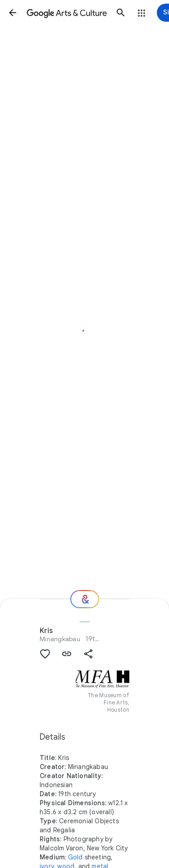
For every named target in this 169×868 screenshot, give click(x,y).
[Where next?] (85, 599)
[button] (13, 13)
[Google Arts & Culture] (67, 13)
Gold (75, 857)
